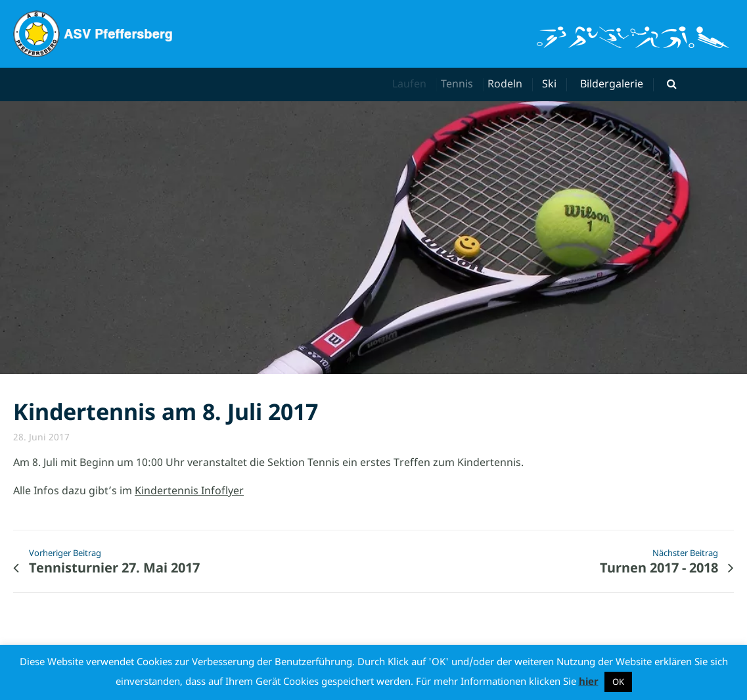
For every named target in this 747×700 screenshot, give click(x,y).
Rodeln (509, 83)
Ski (551, 83)
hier (589, 681)
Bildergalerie (612, 83)
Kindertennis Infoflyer (189, 490)
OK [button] (618, 682)
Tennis (463, 83)
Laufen (413, 83)
